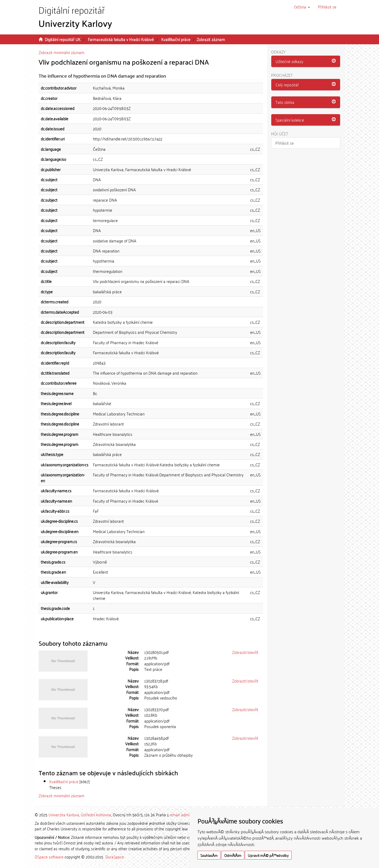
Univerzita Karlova (64, 814)
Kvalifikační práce (176, 39)
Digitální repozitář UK (63, 39)
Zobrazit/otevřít (245, 652)
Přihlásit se (285, 143)
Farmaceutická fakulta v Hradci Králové (121, 39)
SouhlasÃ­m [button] (209, 855)
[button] (302, 7)
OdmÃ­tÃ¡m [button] (233, 855)
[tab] (306, 61)
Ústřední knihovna (96, 814)
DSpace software (49, 857)
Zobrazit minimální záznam (62, 52)
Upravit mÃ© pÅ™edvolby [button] (268, 855)
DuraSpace (115, 857)
